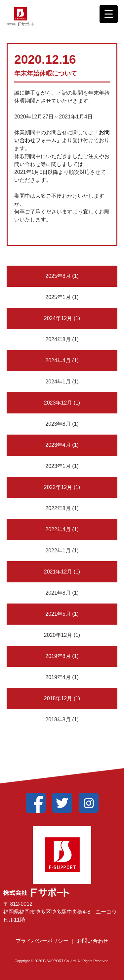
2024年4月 (58, 360)
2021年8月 (58, 593)
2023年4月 (58, 445)
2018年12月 (58, 698)
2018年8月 (58, 719)
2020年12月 (58, 635)
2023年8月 (58, 424)
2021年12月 (58, 572)
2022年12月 (58, 487)
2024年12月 (58, 318)
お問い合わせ (93, 941)
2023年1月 (58, 466)
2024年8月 (58, 339)
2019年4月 (58, 677)
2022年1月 (58, 551)
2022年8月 (58, 508)
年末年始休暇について (46, 73)
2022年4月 (58, 529)
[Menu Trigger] (109, 14)
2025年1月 (58, 297)
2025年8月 (58, 276)
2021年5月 (58, 614)
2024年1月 (58, 382)
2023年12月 (58, 403)
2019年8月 (58, 656)
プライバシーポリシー (43, 941)
